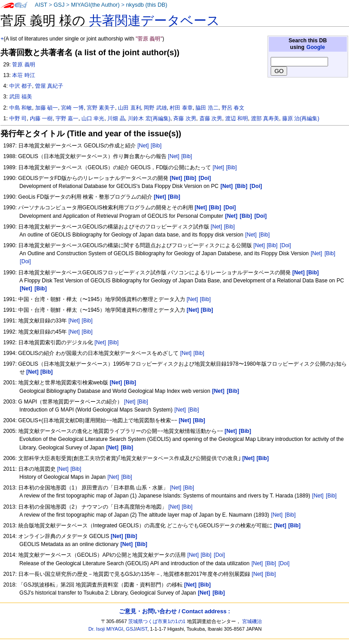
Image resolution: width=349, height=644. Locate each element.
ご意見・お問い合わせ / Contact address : (174, 611)
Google (316, 47)
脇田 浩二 (207, 108)
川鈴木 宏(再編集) (149, 118)
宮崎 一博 (72, 108)
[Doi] (286, 245)
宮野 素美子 (101, 108)
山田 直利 (129, 108)
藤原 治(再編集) (301, 118)
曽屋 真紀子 (49, 86)
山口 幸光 (93, 118)
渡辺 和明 (237, 118)
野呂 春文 (233, 108)
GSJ (59, 5)
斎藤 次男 (211, 118)
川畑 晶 (116, 118)
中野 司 (18, 118)
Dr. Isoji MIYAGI (106, 629)
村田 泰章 (181, 108)
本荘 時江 (23, 75)
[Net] (143, 146)
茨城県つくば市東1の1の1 (157, 621)
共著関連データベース (154, 20)
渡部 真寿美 (265, 118)
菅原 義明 (23, 65)
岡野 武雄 (155, 108)
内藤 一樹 (41, 118)
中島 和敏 (21, 108)
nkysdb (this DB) (147, 5)
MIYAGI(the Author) (95, 5)
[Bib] (156, 146)
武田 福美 (21, 97)
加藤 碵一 (47, 108)
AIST (41, 5)
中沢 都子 (21, 86)
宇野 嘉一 (67, 118)
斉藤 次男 (185, 118)
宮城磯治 (252, 621)
